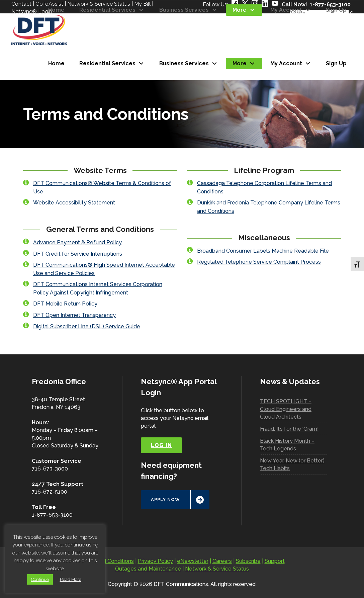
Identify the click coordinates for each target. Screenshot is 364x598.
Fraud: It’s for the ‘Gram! (289, 429)
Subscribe (248, 561)
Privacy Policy (155, 561)
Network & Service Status (217, 569)
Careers (222, 561)
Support (275, 561)
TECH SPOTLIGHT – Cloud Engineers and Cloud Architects (286, 409)
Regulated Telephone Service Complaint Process (259, 262)
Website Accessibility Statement (74, 203)
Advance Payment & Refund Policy (77, 242)
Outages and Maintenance (148, 569)
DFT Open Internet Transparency (74, 315)
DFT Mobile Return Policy (65, 304)
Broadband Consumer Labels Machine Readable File (263, 251)
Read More (71, 579)
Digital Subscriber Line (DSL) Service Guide (87, 326)
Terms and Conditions (107, 561)
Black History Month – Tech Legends (287, 445)
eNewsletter (193, 561)
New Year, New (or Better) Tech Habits (292, 464)
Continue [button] (40, 579)
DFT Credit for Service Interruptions (78, 254)
